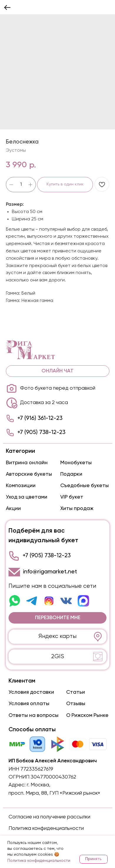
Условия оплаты (29, 704)
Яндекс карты (57, 636)
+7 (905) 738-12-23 (41, 432)
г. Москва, (39, 785)
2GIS (58, 657)
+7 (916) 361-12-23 (40, 418)
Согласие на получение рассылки (49, 817)
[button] (57, 618)
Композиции (21, 486)
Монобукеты (76, 463)
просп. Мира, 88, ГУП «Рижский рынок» (54, 793)
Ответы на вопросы (34, 715)
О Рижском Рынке (87, 715)
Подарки (71, 474)
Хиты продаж (77, 509)
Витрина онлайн (27, 463)
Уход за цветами (27, 497)
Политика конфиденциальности (46, 828)
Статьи (76, 692)
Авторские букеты (29, 474)
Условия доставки (31, 692)
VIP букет (72, 497)
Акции (13, 509)
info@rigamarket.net (50, 572)
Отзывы (76, 704)
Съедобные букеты (85, 486)
